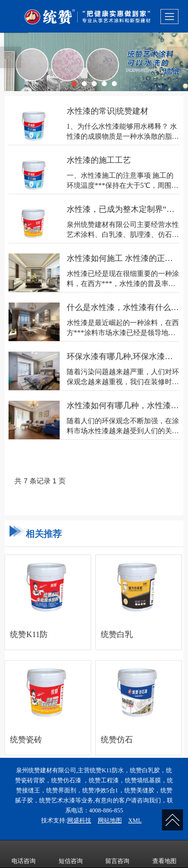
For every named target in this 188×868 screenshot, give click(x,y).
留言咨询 (117, 854)
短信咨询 (71, 854)
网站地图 (110, 820)
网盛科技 (79, 820)
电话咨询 (24, 854)
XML (135, 820)
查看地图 (164, 854)
